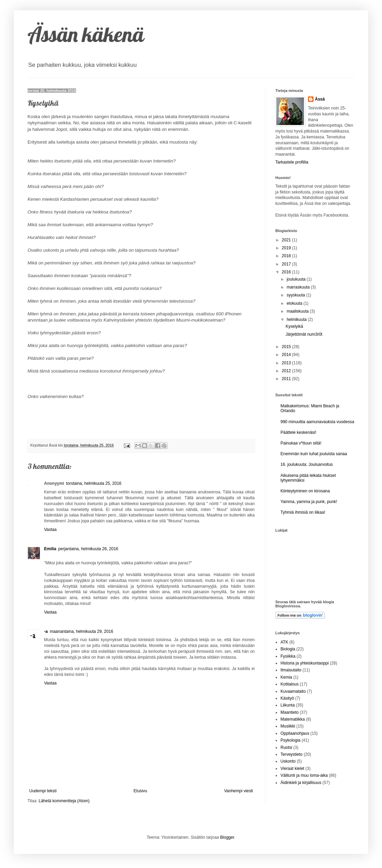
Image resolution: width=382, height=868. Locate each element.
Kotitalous (290, 684)
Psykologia (290, 740)
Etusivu (140, 791)
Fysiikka (288, 656)
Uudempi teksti (43, 791)
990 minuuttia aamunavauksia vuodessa (317, 422)
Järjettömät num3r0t (304, 334)
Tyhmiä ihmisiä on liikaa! (303, 512)
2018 (287, 256)
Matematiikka (293, 719)
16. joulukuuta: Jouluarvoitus (307, 464)
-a (46, 631)
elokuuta (295, 303)
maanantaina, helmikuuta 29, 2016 (82, 631)
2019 (287, 248)
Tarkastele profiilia (292, 162)
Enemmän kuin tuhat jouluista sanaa (314, 454)
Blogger (227, 837)
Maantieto (290, 712)
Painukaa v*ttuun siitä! (301, 443)
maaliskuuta (298, 311)
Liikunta (288, 705)
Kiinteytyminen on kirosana (305, 491)
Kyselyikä (294, 326)
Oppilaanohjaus (295, 733)
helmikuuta (297, 320)
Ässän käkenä (86, 34)
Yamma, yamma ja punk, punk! (309, 502)
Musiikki (288, 726)
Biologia (288, 649)
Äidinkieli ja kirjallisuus (301, 783)
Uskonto (288, 761)
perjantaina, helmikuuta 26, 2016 (88, 549)
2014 (287, 355)
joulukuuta (297, 279)
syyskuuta (296, 295)
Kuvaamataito (293, 691)
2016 (287, 272)
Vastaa (50, 530)
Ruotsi (286, 747)
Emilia (50, 549)
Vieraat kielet (292, 768)
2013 (287, 363)
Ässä (320, 99)
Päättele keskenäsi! (298, 432)
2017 (287, 264)
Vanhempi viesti (238, 791)
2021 (287, 240)
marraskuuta (299, 287)
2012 (287, 371)
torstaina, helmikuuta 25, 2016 (94, 483)
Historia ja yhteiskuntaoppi (305, 663)
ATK (284, 642)
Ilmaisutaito (291, 670)
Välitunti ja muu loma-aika (304, 775)
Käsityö (287, 698)
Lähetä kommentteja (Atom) (64, 801)
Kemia (286, 677)
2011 (287, 379)
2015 (287, 347)
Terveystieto (291, 754)
